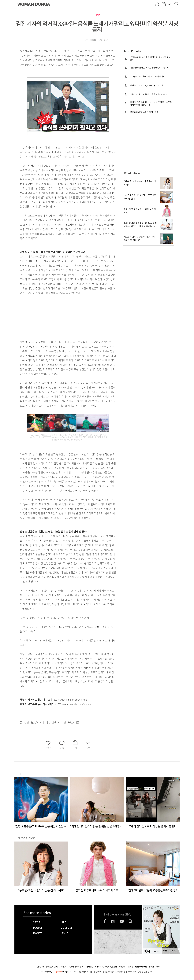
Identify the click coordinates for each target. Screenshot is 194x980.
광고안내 (46, 967)
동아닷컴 (90, 967)
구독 (165, 951)
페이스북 (105, 921)
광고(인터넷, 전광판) (110, 967)
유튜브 (122, 921)
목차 (156, 951)
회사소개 (98, 967)
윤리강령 (53, 967)
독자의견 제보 (63, 967)
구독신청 (38, 967)
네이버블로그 (130, 921)
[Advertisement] (61, 317)
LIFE (97, 15)
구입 (173, 951)
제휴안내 (122, 967)
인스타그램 (113, 921)
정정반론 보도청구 (76, 967)
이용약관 (130, 967)
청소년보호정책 (155, 967)
